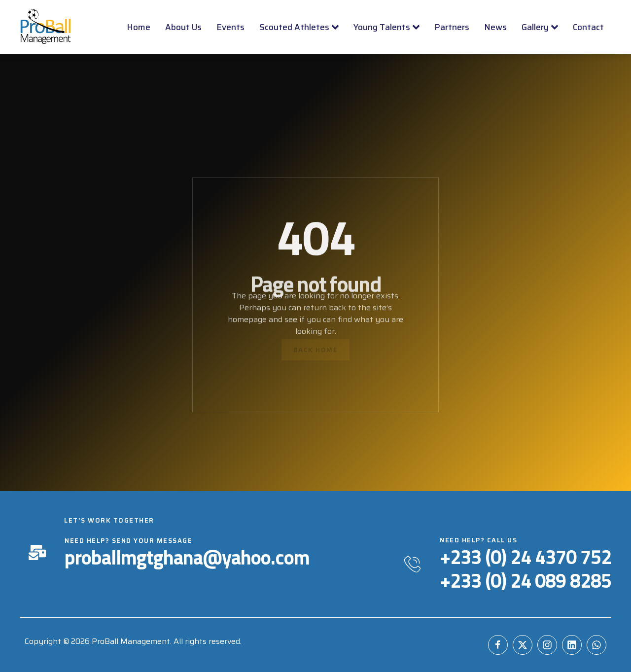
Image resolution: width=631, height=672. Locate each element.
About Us (183, 27)
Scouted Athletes (299, 27)
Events (230, 27)
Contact (588, 27)
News (495, 27)
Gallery (540, 27)
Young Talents (386, 27)
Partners (452, 27)
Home (139, 27)
